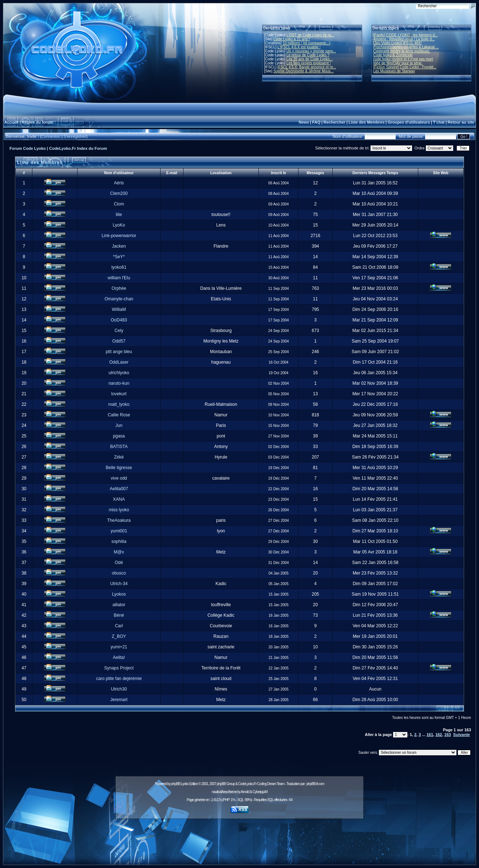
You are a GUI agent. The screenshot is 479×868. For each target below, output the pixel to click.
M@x (119, 552)
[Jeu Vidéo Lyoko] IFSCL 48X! (398, 43)
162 (439, 735)
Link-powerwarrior (119, 236)
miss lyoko (119, 510)
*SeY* (119, 257)
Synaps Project (119, 668)
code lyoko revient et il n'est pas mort (403, 59)
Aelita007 (119, 489)
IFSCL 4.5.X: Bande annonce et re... (307, 67)
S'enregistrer (75, 136)
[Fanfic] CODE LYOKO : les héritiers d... (406, 35)
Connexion (51, 136)
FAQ (316, 122)
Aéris (119, 183)
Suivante (462, 735)
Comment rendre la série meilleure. (402, 51)
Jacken (119, 246)
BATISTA (119, 447)
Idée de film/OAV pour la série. (398, 63)
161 (430, 735)
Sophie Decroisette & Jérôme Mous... (304, 71)
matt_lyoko (119, 404)
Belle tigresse (119, 468)
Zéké (119, 457)
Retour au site (461, 122)
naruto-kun (119, 383)
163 (448, 735)
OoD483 (119, 320)
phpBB (176, 784)
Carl (119, 626)
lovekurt (119, 394)
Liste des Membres (366, 122)
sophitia (119, 541)
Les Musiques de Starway (394, 71)
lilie (119, 215)
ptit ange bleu (119, 352)
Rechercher (335, 122)
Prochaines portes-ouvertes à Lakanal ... (406, 47)
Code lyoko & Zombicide (393, 55)
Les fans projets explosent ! (309, 63)
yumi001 (119, 531)
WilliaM (119, 309)
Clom (119, 204)
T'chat (439, 122)
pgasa (119, 436)
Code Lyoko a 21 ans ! (292, 39)
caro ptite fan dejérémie (119, 679)
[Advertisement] (239, 838)
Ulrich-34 (119, 584)
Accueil (11, 122)
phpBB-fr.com (315, 784)
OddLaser (119, 362)
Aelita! (119, 657)
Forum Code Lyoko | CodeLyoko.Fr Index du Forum (58, 148)
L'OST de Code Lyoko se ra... (310, 35)
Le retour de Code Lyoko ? (308, 55)
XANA (119, 499)
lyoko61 (119, 267)
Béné (119, 615)
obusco (119, 573)
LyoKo (119, 225)
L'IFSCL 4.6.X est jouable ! (299, 47)
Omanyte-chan (119, 299)
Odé (119, 563)
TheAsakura (119, 520)
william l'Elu (119, 278)
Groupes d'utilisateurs (409, 122)
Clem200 (119, 193)
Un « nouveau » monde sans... (311, 51)
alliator (119, 605)
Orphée (119, 288)
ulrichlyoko (119, 373)
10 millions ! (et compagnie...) (307, 43)
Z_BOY (119, 636)
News (304, 122)
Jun (119, 425)
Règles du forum (37, 122)
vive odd (119, 478)
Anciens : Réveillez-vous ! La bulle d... (404, 39)
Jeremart (119, 700)
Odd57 (119, 341)
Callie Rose (119, 415)
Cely (119, 331)
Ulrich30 (119, 689)
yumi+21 (119, 647)
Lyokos (119, 594)
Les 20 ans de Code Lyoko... (310, 59)
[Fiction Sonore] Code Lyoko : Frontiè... (405, 67)
